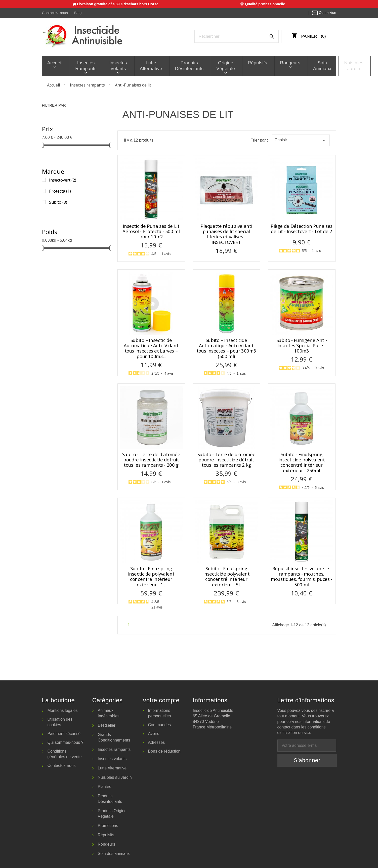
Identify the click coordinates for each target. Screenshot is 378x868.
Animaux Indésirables (109, 713)
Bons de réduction (164, 751)
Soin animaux (295, 66)
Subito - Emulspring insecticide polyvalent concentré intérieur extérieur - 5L (226, 576)
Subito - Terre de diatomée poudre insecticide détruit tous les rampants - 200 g (151, 459)
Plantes (104, 786)
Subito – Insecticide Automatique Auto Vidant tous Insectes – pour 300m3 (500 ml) (226, 348)
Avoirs (154, 733)
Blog (77, 13)
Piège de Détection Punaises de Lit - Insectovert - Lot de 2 (302, 228)
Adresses (157, 742)
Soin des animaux (114, 853)
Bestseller (107, 725)
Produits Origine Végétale (112, 813)
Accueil (54, 63)
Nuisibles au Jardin (115, 777)
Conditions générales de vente (65, 753)
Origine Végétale (210, 66)
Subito (58, 201)
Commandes (160, 724)
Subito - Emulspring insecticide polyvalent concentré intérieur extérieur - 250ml (302, 462)
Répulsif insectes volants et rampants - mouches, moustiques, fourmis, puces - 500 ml (302, 576)
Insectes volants (113, 66)
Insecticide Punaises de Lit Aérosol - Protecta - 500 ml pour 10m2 (151, 231)
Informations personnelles (160, 713)
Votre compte (161, 700)
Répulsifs (239, 63)
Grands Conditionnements (114, 737)
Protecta (60, 190)
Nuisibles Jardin (322, 66)
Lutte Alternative (142, 66)
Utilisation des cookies (60, 722)
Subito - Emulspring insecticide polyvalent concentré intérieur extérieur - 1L (151, 576)
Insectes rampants (82, 66)
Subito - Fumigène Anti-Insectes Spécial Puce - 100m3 (302, 345)
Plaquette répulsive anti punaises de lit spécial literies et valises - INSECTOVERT (226, 233)
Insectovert (63, 179)
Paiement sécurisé (64, 733)
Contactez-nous (55, 13)
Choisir (301, 140)
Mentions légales (63, 710)
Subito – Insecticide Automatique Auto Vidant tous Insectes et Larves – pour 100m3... (151, 348)
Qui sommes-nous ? (66, 742)
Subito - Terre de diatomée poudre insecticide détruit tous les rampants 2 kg (226, 459)
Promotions (108, 825)
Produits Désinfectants (177, 66)
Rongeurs (267, 63)
